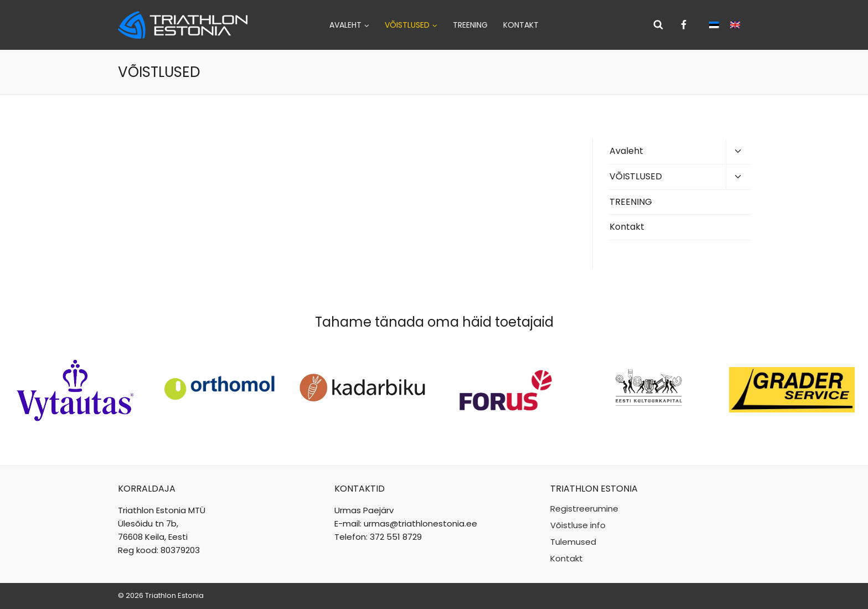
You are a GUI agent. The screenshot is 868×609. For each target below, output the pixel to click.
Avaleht (626, 151)
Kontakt (521, 25)
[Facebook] (684, 25)
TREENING (470, 25)
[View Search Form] (658, 25)
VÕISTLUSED (636, 176)
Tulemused (573, 542)
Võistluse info (578, 525)
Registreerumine (584, 509)
